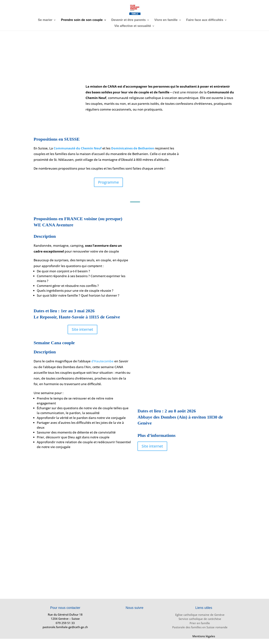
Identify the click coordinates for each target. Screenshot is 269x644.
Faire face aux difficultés (205, 20)
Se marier (45, 20)
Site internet (82, 329)
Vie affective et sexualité (133, 26)
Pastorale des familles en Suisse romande (200, 627)
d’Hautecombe (102, 361)
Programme (108, 182)
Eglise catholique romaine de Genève (200, 615)
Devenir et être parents (129, 20)
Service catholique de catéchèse (200, 619)
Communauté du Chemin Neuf (78, 148)
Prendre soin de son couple (82, 20)
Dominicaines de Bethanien (133, 148)
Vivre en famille (166, 20)
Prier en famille (200, 623)
